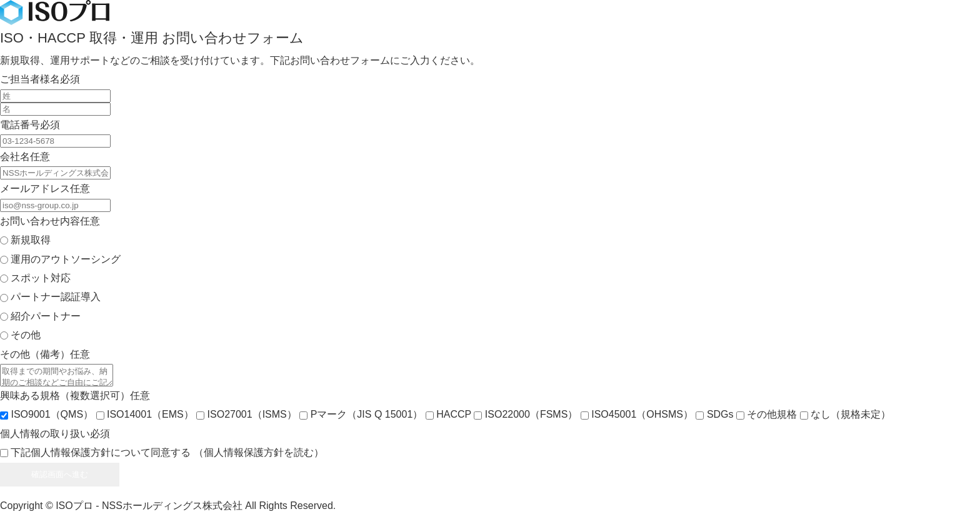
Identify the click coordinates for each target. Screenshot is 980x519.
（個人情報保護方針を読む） (259, 456)
